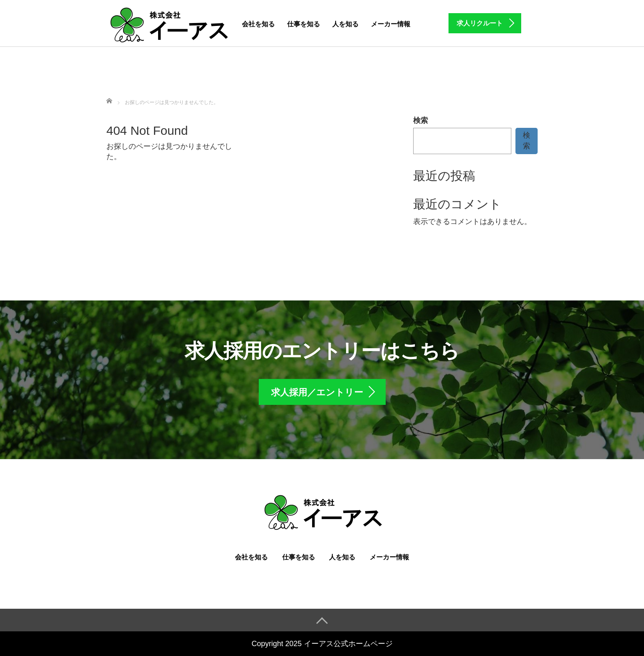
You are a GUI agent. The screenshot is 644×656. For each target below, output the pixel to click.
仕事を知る (304, 24)
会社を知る (258, 24)
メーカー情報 (391, 24)
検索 (421, 120)
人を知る (345, 24)
